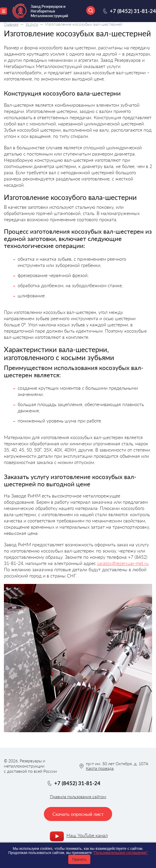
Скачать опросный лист (78, 814)
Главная (11, 24)
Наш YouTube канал (87, 835)
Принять (79, 859)
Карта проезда (100, 768)
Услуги (32, 24)
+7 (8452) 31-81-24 (133, 11)
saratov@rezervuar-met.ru (123, 563)
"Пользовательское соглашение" (120, 853)
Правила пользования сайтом (78, 796)
